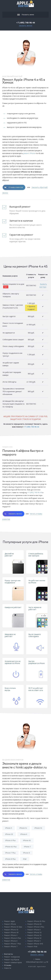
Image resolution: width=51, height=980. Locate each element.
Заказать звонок (26, 26)
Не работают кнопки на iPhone (37, 582)
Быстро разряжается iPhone (37, 662)
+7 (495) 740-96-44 (26, 23)
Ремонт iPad (32, 946)
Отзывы (8, 965)
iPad (25, 859)
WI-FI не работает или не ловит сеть (36, 689)
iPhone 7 (27, 847)
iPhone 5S (38, 828)
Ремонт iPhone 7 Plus (13, 944)
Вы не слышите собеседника (35, 635)
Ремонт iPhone (10, 924)
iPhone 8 (26, 853)
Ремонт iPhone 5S (34, 935)
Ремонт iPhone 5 (34, 941)
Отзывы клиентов (16, 187)
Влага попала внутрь (10, 689)
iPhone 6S (27, 840)
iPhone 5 (9, 828)
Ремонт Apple (9, 921)
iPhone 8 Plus (10, 859)
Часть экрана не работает (35, 608)
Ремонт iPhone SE (34, 932)
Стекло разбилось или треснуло (36, 555)
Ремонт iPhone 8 (11, 941)
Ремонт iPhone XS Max (13, 927)
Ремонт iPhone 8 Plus (13, 938)
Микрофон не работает (10, 635)
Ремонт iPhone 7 (11, 946)
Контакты (8, 954)
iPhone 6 (24, 834)
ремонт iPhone (29, 153)
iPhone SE (9, 834)
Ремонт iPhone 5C (34, 938)
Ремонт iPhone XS (11, 930)
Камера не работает (13, 607)
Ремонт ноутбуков (12, 960)
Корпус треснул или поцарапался (13, 582)
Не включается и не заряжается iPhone (13, 662)
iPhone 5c (23, 828)
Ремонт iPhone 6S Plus (36, 921)
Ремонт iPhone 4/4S (35, 944)
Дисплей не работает (9, 555)
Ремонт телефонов (12, 957)
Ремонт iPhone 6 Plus (36, 927)
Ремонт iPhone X (11, 935)
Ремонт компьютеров (13, 962)
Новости (8, 968)
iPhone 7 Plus (10, 853)
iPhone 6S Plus (11, 847)
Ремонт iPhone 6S (34, 924)
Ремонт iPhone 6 (34, 930)
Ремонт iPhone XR (11, 932)
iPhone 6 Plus (10, 840)
